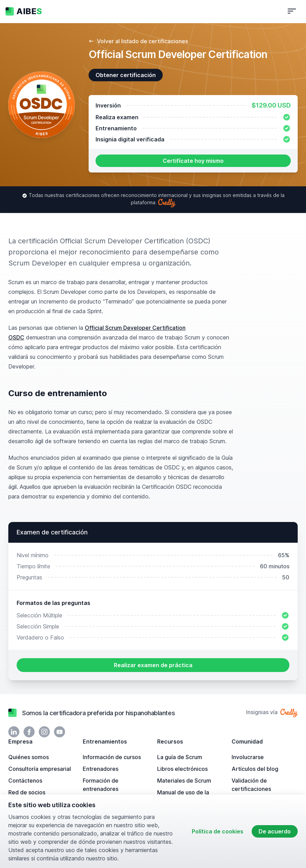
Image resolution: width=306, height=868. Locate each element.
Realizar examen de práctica (153, 665)
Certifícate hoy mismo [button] (193, 161)
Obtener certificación (126, 75)
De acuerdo (275, 831)
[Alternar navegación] (292, 11)
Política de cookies (218, 831)
